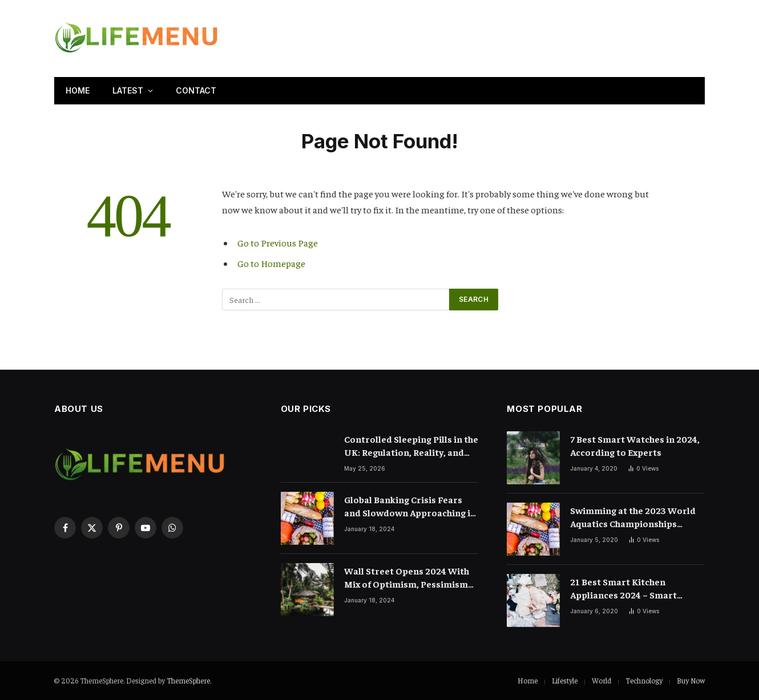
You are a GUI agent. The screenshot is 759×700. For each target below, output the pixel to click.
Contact (196, 90)
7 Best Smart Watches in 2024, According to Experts (635, 445)
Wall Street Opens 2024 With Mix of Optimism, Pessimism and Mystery (407, 578)
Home (78, 90)
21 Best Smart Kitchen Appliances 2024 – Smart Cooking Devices (623, 588)
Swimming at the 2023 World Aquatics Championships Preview (633, 517)
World (601, 680)
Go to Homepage (271, 263)
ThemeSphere (188, 680)
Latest (128, 90)
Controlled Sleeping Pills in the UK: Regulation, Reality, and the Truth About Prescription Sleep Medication (411, 446)
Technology (644, 680)
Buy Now (691, 680)
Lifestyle (565, 680)
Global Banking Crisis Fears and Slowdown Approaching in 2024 (410, 506)
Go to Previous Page (278, 243)
